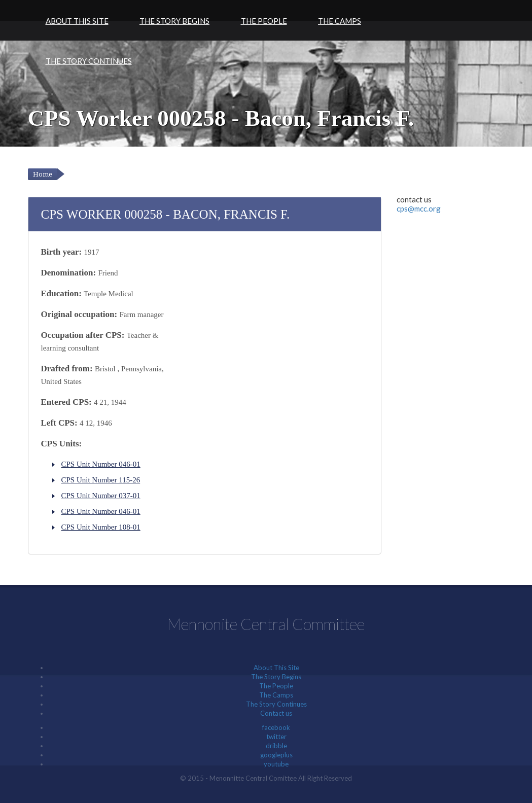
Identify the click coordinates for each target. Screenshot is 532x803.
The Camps (340, 21)
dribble (276, 746)
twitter (276, 737)
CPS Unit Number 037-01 (101, 496)
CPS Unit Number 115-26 (101, 480)
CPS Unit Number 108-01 (101, 527)
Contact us (276, 713)
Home (43, 174)
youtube (276, 764)
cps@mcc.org (419, 208)
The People (264, 21)
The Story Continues (89, 61)
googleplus (276, 755)
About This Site (77, 21)
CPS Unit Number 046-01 (101, 464)
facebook (276, 727)
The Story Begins (174, 21)
